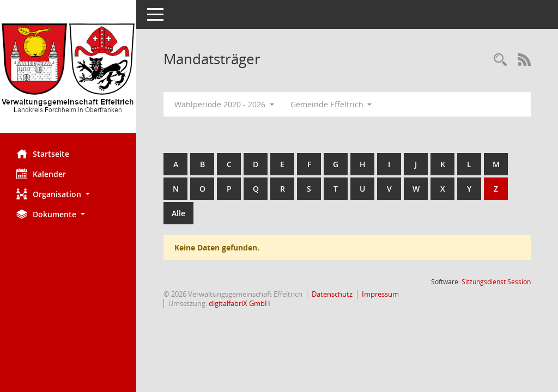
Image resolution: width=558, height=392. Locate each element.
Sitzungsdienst (496, 282)
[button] (68, 194)
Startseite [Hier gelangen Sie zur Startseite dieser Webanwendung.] (43, 154)
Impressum (380, 294)
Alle (178, 213)
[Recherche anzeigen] (500, 60)
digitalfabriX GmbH (239, 303)
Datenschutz (332, 294)
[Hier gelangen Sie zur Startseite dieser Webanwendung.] (68, 71)
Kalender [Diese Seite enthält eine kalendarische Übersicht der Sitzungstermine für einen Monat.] (41, 174)
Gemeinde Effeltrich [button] (331, 104)
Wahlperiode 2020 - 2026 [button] (224, 104)
